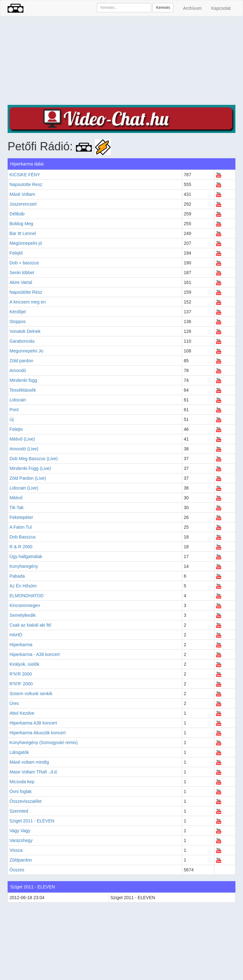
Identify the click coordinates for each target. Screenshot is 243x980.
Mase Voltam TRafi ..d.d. (34, 772)
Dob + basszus (24, 263)
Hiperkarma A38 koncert (33, 723)
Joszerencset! (23, 204)
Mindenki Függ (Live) (30, 468)
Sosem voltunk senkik (31, 694)
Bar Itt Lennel (23, 233)
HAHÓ (16, 635)
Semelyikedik (22, 615)
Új (12, 419)
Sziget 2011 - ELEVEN (32, 821)
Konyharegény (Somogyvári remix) (44, 743)
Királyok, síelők (24, 664)
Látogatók (19, 752)
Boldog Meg (21, 224)
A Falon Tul (21, 527)
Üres (14, 703)
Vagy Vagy (20, 831)
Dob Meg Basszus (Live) (34, 459)
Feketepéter (21, 517)
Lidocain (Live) (24, 488)
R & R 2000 (21, 547)
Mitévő (16, 498)
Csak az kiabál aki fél (30, 625)
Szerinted (19, 811)
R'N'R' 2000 (21, 684)
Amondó (18, 370)
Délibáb (17, 214)
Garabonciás (22, 341)
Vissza (16, 850)
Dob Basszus (22, 537)
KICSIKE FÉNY (25, 175)
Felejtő (16, 253)
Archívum (192, 8)
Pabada (17, 576)
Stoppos (18, 322)
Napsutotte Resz (26, 184)
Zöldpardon (21, 860)
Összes (17, 870)
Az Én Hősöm (23, 586)
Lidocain (18, 400)
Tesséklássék (23, 390)
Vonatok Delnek (25, 331)
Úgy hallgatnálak (26, 556)
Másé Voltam (22, 194)
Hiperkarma (21, 645)
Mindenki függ (23, 380)
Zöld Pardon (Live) (28, 478)
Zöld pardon (21, 361)
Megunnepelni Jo (26, 351)
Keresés (163, 8)
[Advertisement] (121, 61)
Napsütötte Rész (26, 292)
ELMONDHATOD (27, 596)
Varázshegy (21, 840)
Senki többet (22, 273)
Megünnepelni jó (26, 243)
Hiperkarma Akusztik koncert (37, 733)
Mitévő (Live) (22, 439)
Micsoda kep (22, 782)
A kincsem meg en (28, 302)
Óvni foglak (21, 791)
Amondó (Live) (24, 449)
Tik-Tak (17, 508)
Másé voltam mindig (29, 762)
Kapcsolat (221, 8)
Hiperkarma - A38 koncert (35, 654)
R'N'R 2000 (21, 674)
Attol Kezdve (22, 713)
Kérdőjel (18, 312)
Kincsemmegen (25, 605)
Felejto (16, 429)
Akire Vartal (21, 282)
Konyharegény (24, 566)
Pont (14, 410)
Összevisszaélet (25, 801)
